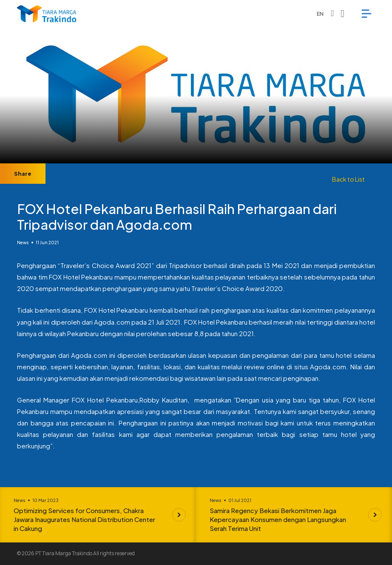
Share (23, 174)
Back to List (348, 179)
